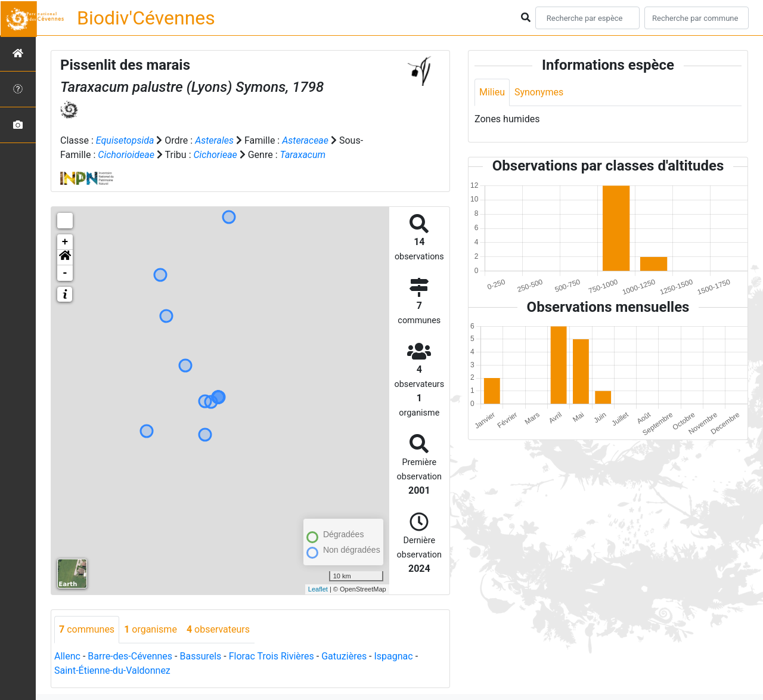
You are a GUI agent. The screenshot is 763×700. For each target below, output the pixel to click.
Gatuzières (344, 656)
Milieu (492, 92)
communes (87, 629)
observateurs (218, 629)
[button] (65, 258)
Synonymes (539, 92)
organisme (151, 629)
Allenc (67, 656)
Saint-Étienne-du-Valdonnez (112, 670)
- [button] (65, 273)
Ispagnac (394, 656)
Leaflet (318, 589)
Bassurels (200, 656)
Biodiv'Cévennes (146, 18)
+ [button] (65, 242)
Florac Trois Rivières (272, 656)
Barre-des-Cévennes (130, 656)
